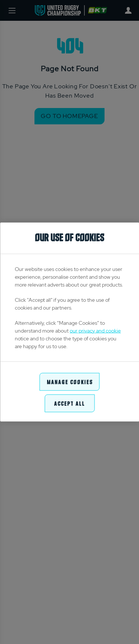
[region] (69, 322)
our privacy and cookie (95, 330)
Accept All (69, 403)
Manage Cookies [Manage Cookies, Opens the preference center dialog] (70, 381)
